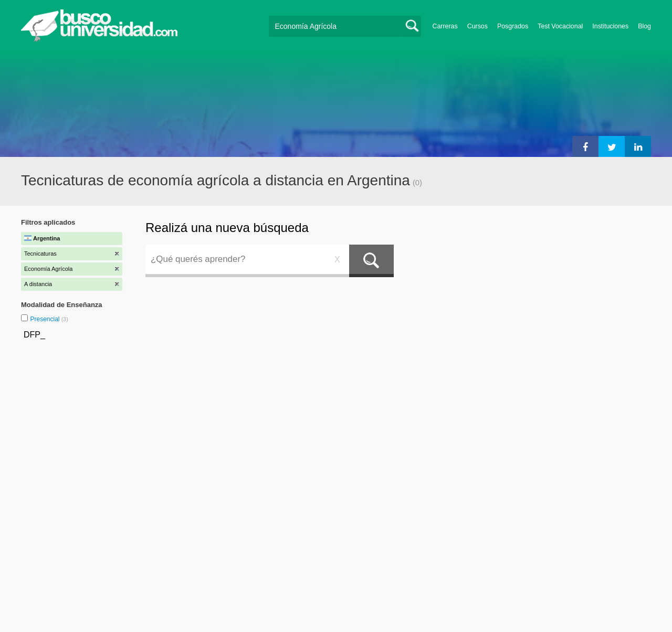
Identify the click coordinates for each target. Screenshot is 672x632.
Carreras (445, 26)
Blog (644, 26)
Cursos (477, 26)
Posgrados (513, 26)
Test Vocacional (560, 26)
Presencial (45, 319)
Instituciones (610, 26)
